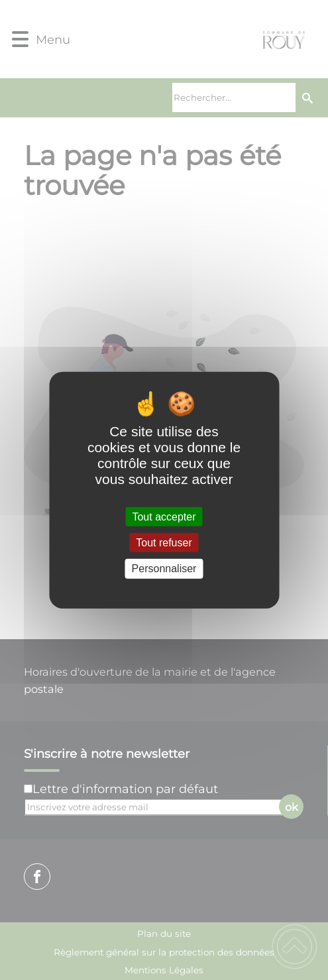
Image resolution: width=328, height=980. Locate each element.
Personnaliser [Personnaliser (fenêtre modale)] (164, 569)
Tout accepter (164, 517)
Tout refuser (164, 543)
